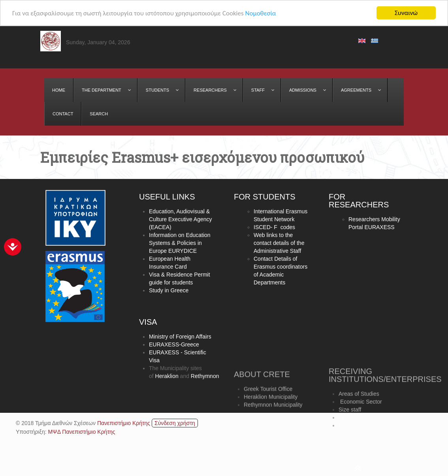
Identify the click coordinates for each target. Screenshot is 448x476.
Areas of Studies (359, 410)
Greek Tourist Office (268, 401)
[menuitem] (59, 90)
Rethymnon (205, 376)
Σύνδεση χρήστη (175, 423)
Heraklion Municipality (271, 409)
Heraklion (167, 376)
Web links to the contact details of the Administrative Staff (279, 244)
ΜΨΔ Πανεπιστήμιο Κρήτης (81, 432)
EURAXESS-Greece (174, 345)
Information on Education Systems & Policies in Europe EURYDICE (180, 243)
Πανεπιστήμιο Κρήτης (124, 423)
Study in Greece (169, 291)
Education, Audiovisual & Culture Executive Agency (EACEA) (181, 220)
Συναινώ (406, 13)
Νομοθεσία (260, 13)
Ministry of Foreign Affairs (180, 337)
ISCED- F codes (274, 228)
